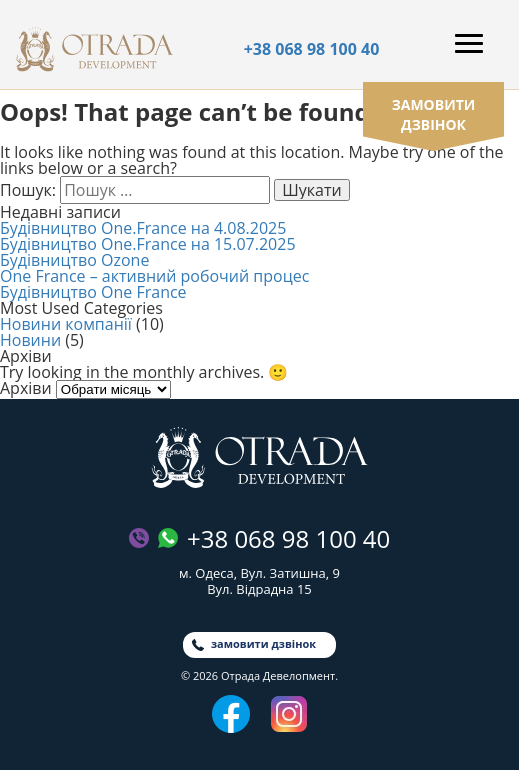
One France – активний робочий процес (154, 276)
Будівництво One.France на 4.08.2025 (143, 228)
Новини (30, 340)
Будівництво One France (93, 292)
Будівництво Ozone (74, 260)
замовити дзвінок (434, 114)
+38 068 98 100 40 (312, 49)
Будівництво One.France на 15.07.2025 (148, 244)
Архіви (26, 388)
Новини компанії (66, 324)
